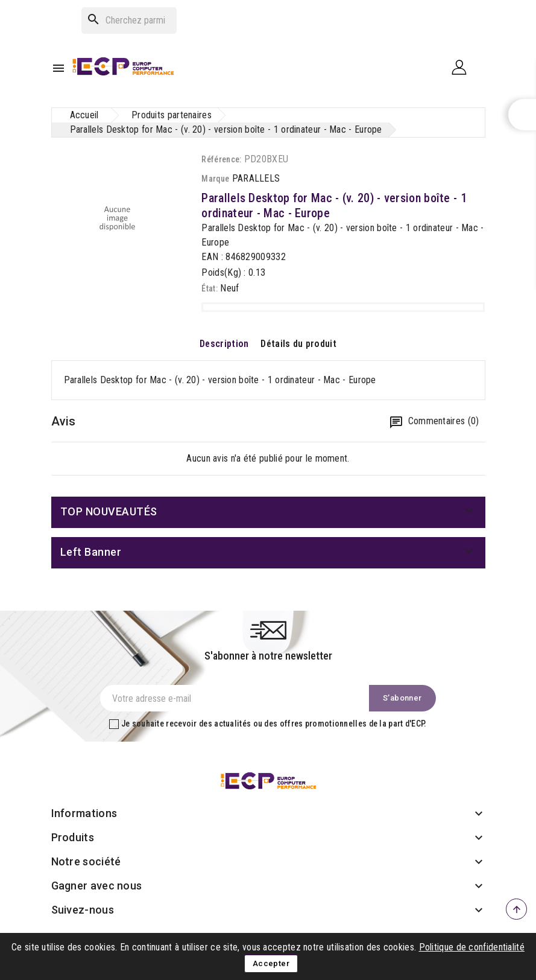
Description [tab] (224, 344)
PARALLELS (256, 178)
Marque (215, 179)
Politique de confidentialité (472, 947)
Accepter (271, 963)
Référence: (221, 159)
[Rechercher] (129, 21)
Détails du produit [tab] (298, 344)
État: (210, 288)
